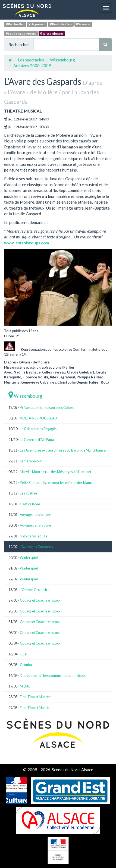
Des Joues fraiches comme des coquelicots (53, 676)
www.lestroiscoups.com (26, 243)
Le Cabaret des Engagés (38, 429)
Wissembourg (51, 34)
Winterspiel (29, 558)
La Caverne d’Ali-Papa (37, 440)
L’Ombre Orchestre (35, 590)
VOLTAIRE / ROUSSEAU (38, 418)
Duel (23, 654)
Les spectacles (31, 60)
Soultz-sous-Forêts (21, 34)
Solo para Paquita (34, 536)
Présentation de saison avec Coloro (47, 407)
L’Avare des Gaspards (36, 547)
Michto (25, 686)
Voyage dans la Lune (35, 515)
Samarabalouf (31, 461)
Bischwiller (15, 24)
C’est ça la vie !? (32, 504)
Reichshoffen (61, 24)
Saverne (83, 24)
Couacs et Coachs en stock (40, 600)
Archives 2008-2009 (32, 66)
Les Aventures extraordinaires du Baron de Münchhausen (64, 450)
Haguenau (37, 24)
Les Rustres (29, 493)
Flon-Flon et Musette (36, 697)
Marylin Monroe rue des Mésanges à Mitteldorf (56, 472)
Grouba (26, 665)
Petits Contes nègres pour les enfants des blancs (57, 483)
